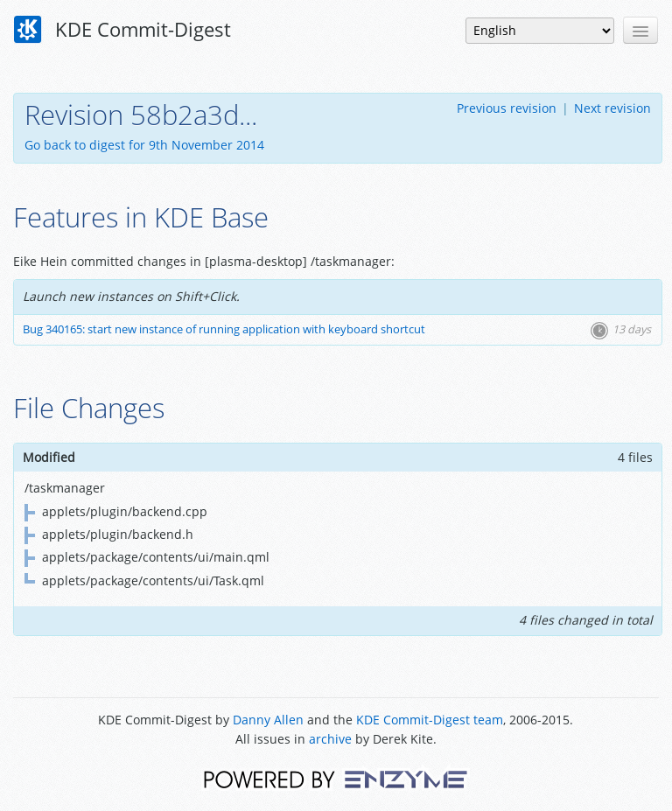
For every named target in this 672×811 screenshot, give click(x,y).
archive (330, 739)
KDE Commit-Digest (122, 30)
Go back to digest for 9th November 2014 (144, 145)
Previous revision (507, 108)
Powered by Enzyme (336, 778)
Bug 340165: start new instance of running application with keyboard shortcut (224, 329)
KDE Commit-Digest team (430, 720)
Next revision (612, 108)
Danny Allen (268, 720)
